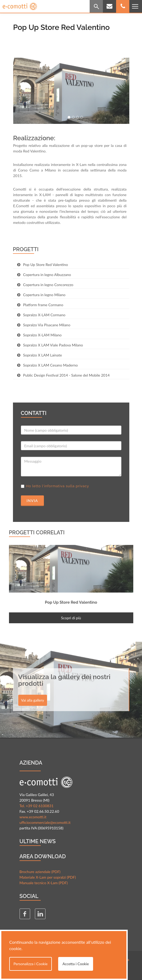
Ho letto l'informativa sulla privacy (58, 486)
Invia (32, 501)
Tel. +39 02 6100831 (37, 806)
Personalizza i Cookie (31, 964)
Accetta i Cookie (76, 964)
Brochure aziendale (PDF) (40, 872)
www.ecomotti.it (33, 817)
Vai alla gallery (33, 700)
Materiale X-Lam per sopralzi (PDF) (48, 877)
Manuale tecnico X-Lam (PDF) (44, 883)
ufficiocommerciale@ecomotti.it (45, 822)
